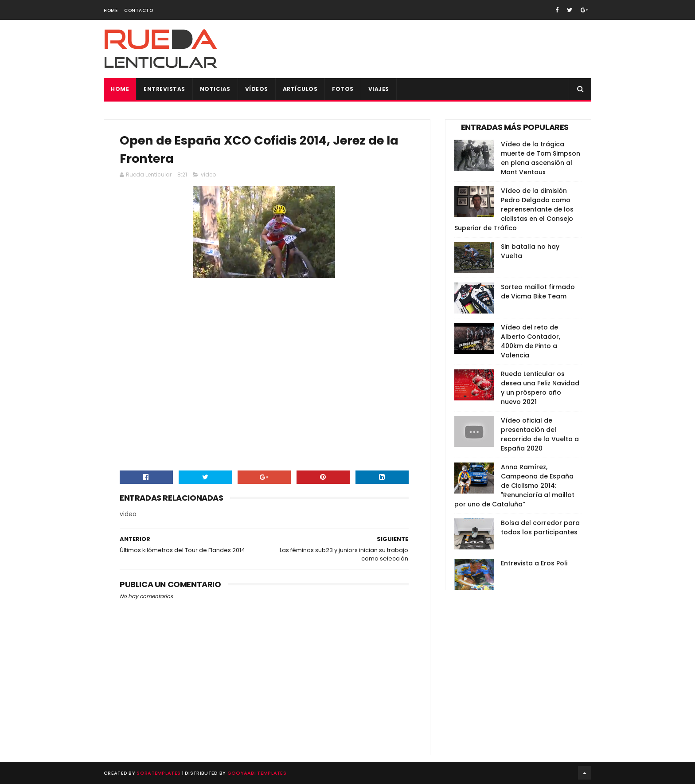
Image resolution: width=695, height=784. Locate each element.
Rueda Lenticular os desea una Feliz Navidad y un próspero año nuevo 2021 (540, 388)
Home (111, 10)
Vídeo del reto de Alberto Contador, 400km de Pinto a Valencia (531, 341)
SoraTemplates (158, 773)
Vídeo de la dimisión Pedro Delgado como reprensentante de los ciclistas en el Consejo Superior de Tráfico (514, 209)
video (208, 174)
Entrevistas (164, 89)
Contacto (139, 10)
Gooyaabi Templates (257, 773)
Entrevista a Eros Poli (534, 563)
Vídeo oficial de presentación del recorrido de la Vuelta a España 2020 (540, 434)
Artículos (300, 89)
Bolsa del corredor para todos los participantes (540, 527)
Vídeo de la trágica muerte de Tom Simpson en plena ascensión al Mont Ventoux (541, 158)
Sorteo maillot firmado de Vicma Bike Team (538, 292)
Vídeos (257, 89)
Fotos (343, 89)
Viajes (379, 89)
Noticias (215, 89)
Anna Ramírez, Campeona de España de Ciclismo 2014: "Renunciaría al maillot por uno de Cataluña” (514, 486)
